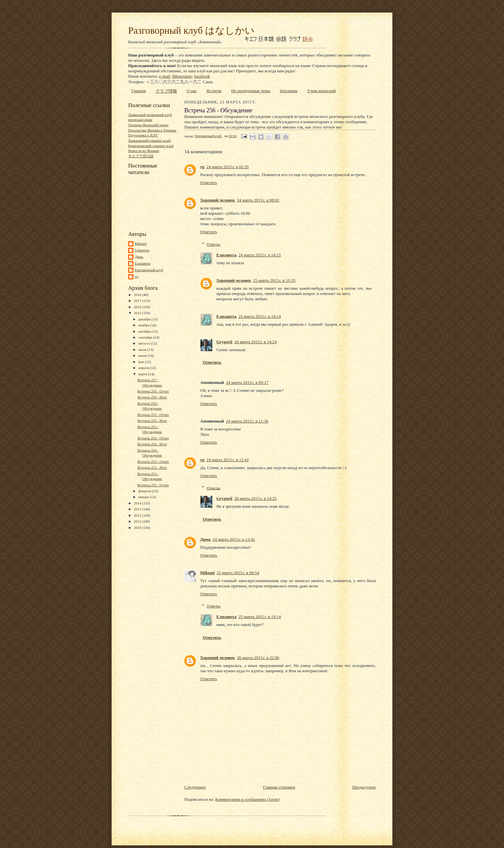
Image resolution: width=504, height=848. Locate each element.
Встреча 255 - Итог (152, 421)
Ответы (214, 244)
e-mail (165, 76)
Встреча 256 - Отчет (153, 391)
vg (137, 277)
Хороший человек (217, 200)
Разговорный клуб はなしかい (191, 30)
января (144, 497)
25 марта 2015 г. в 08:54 (238, 573)
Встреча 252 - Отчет (153, 485)
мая (142, 362)
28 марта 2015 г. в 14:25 (255, 498)
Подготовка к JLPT (143, 135)
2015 (138, 313)
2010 (138, 528)
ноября (144, 325)
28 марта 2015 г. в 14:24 (255, 342)
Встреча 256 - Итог (152, 397)
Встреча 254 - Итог (152, 444)
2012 (138, 515)
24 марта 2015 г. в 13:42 (234, 539)
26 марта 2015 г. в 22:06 (258, 658)
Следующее (195, 787)
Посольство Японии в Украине (152, 130)
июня (143, 355)
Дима (139, 257)
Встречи (214, 91)
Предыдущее (364, 787)
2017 (138, 301)
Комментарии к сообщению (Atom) (248, 799)
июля (143, 350)
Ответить (209, 183)
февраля (145, 491)
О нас (192, 91)
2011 (138, 521)
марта (143, 374)
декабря (145, 319)
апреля (144, 368)
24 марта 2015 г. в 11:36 (247, 421)
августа (145, 343)
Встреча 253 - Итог (152, 467)
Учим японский (322, 91)
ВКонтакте (182, 76)
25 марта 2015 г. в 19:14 (260, 316)
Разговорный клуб (149, 270)
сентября (146, 337)
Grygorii (224, 342)
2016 (138, 307)
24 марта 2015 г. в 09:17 (247, 382)
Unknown (142, 250)
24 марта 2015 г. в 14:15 (260, 255)
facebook (202, 76)
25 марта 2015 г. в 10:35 (274, 280)
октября (145, 331)
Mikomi (141, 243)
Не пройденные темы (251, 91)
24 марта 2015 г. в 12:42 (228, 460)
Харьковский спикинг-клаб (149, 140)
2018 (138, 295)
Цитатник (289, 91)
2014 (138, 503)
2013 (138, 509)
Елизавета (143, 263)
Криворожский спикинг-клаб (151, 146)
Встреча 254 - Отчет (153, 438)
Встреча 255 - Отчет (153, 415)
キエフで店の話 (141, 156)
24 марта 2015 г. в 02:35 (228, 167)
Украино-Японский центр (148, 125)
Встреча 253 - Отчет (153, 461)
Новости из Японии (144, 151)
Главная (139, 91)
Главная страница (279, 787)
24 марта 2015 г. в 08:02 (258, 200)
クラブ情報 (166, 91)
